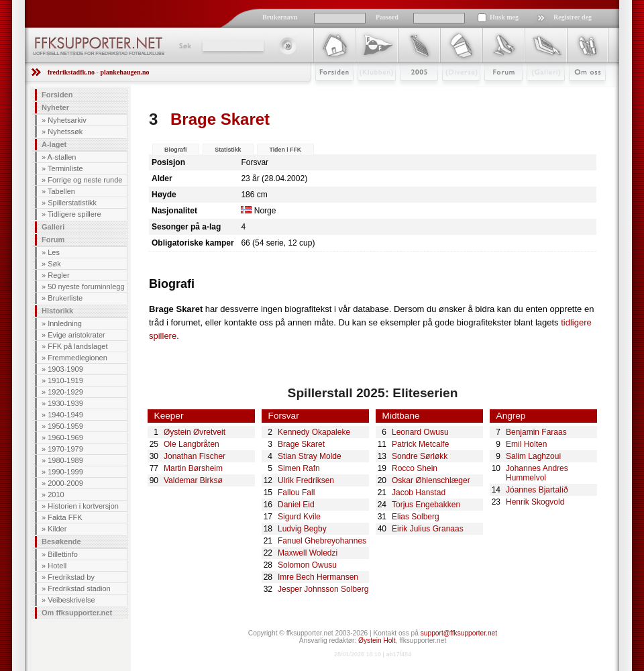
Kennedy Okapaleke (314, 432)
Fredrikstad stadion (79, 588)
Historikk (57, 311)
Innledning (65, 323)
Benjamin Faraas (536, 432)
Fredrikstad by (71, 577)
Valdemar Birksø (193, 480)
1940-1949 (65, 415)
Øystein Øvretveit (195, 432)
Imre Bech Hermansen (318, 577)
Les (54, 252)
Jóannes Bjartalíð (537, 490)
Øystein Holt (377, 640)
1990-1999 (65, 472)
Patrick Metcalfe (420, 444)
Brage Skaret (301, 444)
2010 (56, 495)
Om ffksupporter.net (77, 613)
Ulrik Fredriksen (306, 480)
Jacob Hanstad (419, 493)
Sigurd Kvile (299, 517)
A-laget (54, 144)
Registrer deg (573, 17)
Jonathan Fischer (195, 456)
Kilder (57, 529)
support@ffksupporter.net (459, 633)
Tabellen (61, 191)
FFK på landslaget (77, 346)
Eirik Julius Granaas (428, 529)
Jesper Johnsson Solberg (323, 589)
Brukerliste (65, 298)
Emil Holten (526, 444)
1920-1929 (65, 392)
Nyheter (55, 107)
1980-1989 (65, 460)
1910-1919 (65, 380)
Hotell (57, 566)
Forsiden (328, 92)
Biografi (175, 150)
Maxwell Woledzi (308, 553)
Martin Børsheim (193, 468)
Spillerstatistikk (72, 203)
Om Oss (582, 92)
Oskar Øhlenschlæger (431, 480)
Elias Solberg (416, 517)
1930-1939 (65, 403)
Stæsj (450, 92)
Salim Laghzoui (533, 456)
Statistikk (228, 150)
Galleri (536, 92)
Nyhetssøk (65, 132)
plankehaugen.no (124, 72)
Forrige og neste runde (85, 180)
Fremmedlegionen (77, 358)
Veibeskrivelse (71, 600)
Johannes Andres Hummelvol (537, 473)
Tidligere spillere (74, 214)
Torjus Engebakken (426, 505)
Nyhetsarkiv (67, 120)
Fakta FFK (65, 517)
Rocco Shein (415, 468)
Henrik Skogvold (535, 502)
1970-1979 (65, 449)
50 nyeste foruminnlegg (86, 287)
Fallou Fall (296, 493)
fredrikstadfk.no (71, 72)
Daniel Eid (296, 505)
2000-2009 (65, 483)
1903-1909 (65, 369)
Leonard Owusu (420, 432)
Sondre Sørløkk (420, 456)
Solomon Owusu (307, 565)
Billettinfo (63, 554)
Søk (184, 46)
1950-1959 (65, 426)
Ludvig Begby (302, 529)
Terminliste (65, 168)
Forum (494, 92)
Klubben (370, 92)
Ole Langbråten (192, 444)
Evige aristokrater (76, 335)
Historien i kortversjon (83, 506)
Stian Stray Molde (310, 456)
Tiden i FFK (285, 150)
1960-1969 (65, 437)
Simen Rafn (299, 468)
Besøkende (61, 541)
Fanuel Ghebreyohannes (322, 541)
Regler (58, 275)
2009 (407, 92)
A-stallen (62, 157)
